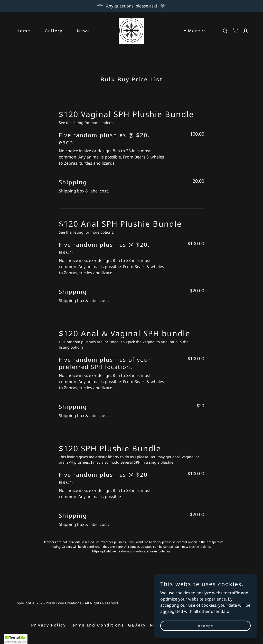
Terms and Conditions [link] (97, 625)
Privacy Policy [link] (48, 625)
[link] (131, 30)
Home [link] (23, 31)
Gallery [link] (54, 31)
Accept (205, 633)
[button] (195, 31)
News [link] (83, 31)
